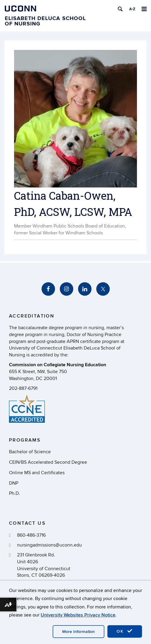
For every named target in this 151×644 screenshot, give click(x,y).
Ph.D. (15, 493)
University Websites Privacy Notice (78, 615)
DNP (14, 483)
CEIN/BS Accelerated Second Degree (48, 462)
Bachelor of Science (30, 452)
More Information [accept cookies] (78, 632)
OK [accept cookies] (125, 631)
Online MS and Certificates (37, 473)
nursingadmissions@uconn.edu (49, 545)
